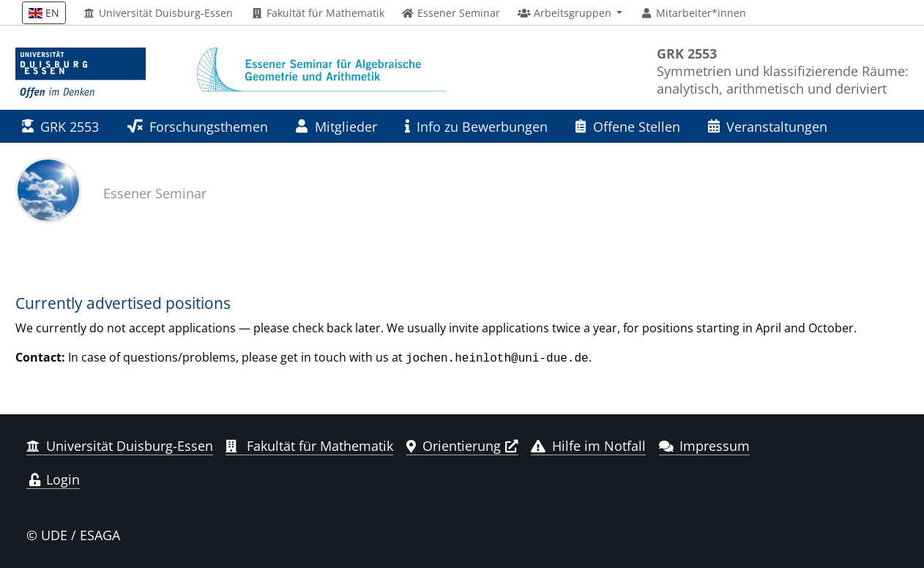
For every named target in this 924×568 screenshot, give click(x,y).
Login (53, 478)
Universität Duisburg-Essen (159, 13)
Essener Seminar (155, 193)
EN (44, 13)
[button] (570, 13)
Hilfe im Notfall (588, 444)
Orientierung (454, 444)
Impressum (705, 444)
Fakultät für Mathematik (317, 13)
